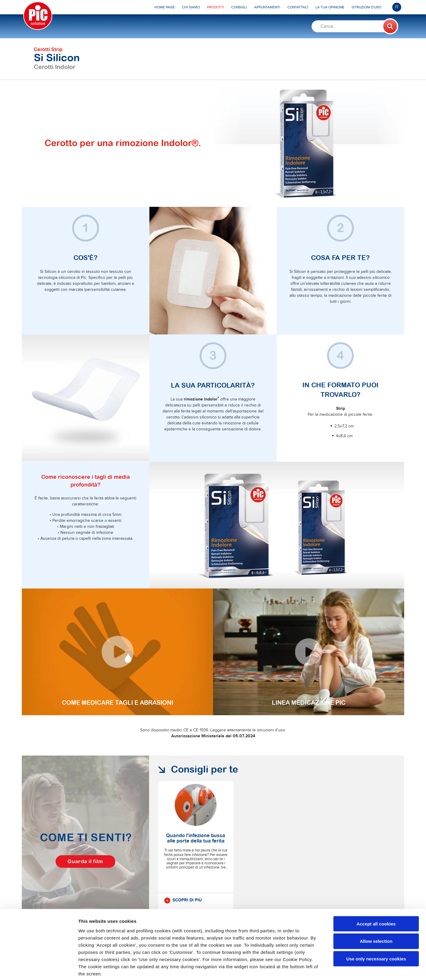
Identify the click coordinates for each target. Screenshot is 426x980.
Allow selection (376, 912)
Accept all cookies (376, 894)
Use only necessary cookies (376, 929)
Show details (314, 968)
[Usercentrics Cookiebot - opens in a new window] (39, 968)
